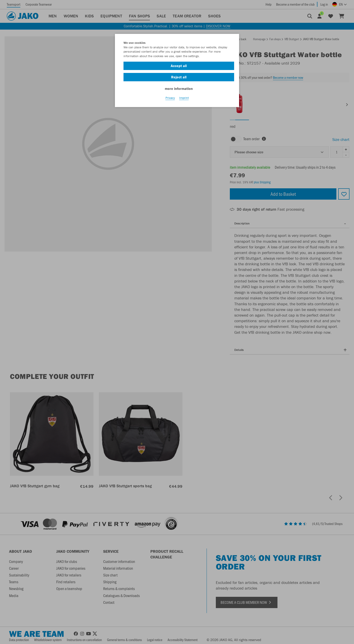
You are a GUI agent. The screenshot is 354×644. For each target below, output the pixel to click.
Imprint (184, 100)
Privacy (170, 100)
